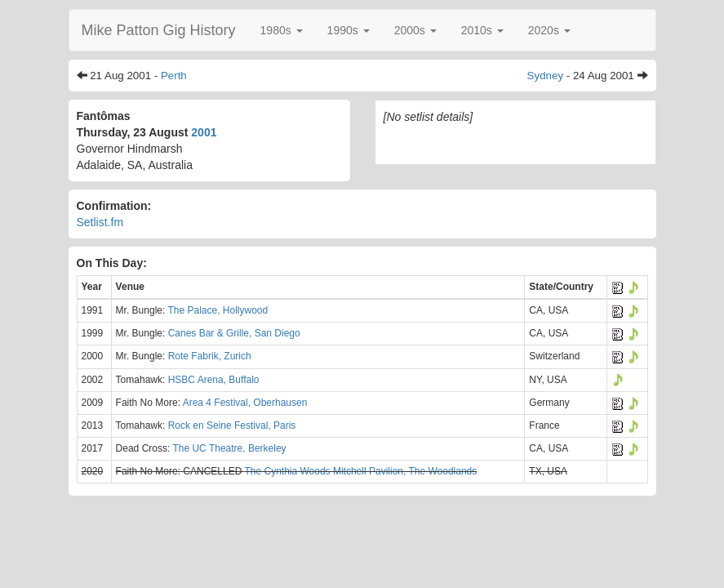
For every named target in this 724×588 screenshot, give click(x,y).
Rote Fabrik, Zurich (210, 356)
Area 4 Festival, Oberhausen (245, 403)
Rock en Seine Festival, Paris (232, 425)
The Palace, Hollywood (218, 310)
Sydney (545, 76)
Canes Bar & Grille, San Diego (234, 333)
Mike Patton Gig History (159, 30)
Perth (174, 76)
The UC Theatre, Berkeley (229, 448)
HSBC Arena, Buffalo (214, 380)
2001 (204, 132)
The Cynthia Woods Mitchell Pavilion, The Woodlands (360, 471)
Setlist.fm (100, 222)
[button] (282, 30)
